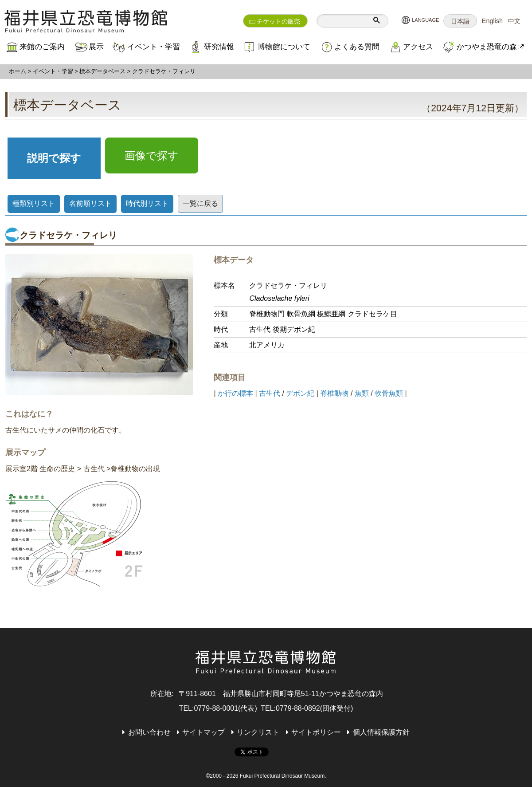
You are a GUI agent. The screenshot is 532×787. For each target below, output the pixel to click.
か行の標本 (235, 393)
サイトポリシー (316, 732)
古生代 (270, 393)
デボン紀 (300, 393)
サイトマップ (203, 732)
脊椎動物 (334, 393)
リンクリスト (258, 732)
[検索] (343, 21)
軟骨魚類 (389, 393)
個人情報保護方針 (381, 732)
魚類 (362, 393)
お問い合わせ (149, 732)
